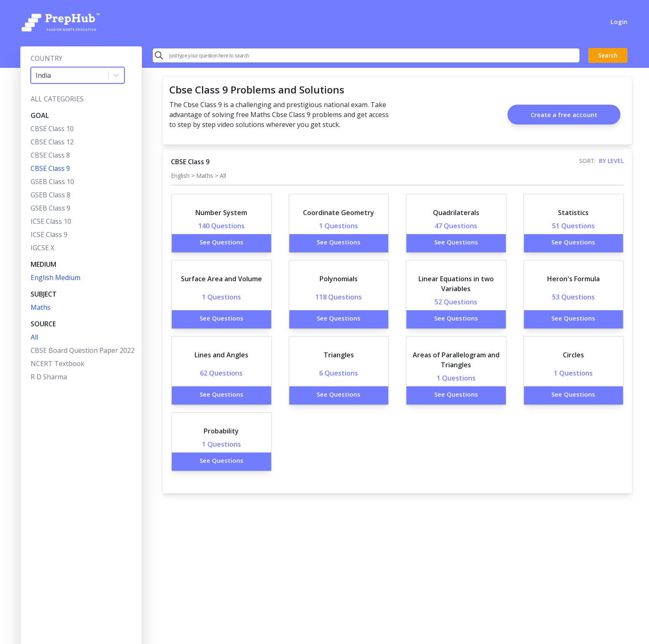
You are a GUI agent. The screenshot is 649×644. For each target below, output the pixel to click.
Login (619, 22)
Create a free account (564, 115)
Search (608, 55)
